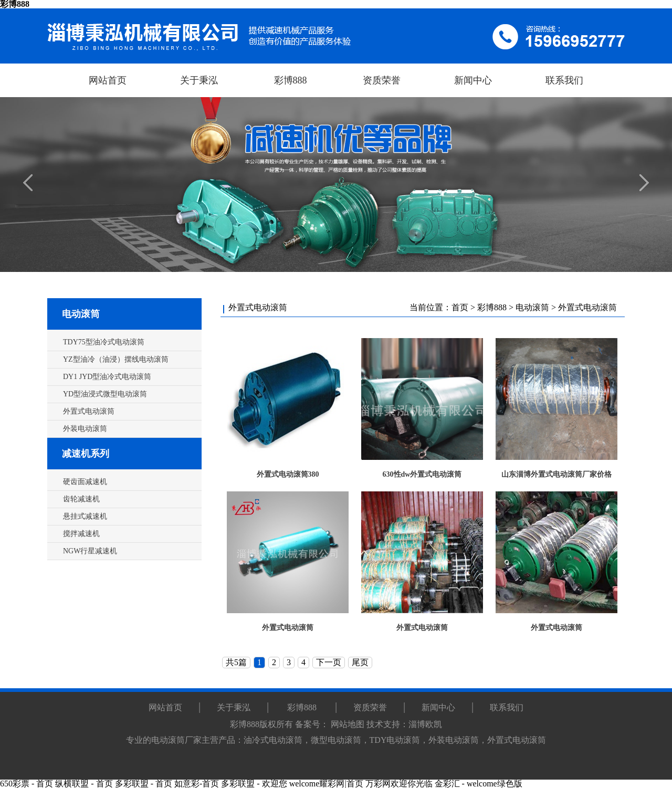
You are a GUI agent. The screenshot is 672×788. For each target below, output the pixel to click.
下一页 (329, 662)
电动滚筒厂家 (176, 740)
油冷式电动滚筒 (273, 740)
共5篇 (236, 662)
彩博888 (492, 307)
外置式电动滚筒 (587, 307)
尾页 (360, 662)
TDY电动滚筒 (395, 740)
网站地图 (348, 724)
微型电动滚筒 (336, 740)
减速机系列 (86, 454)
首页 (460, 307)
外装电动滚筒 (454, 740)
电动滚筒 (81, 314)
